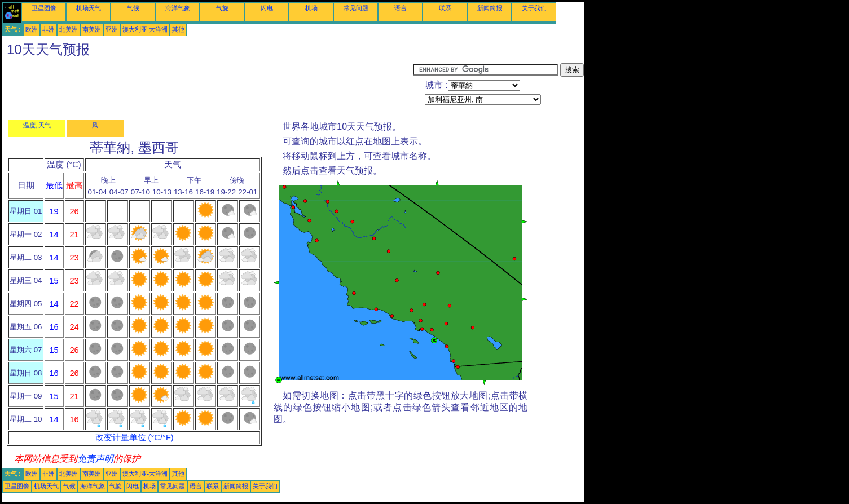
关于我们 (534, 8)
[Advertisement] (208, 89)
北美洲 (69, 29)
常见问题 (356, 8)
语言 (401, 8)
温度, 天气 (37, 125)
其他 (178, 29)
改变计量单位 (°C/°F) (135, 437)
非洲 (49, 29)
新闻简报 (490, 8)
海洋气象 (178, 8)
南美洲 (92, 29)
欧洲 (32, 29)
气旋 (222, 8)
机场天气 (89, 8)
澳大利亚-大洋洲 (145, 29)
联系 (445, 8)
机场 (311, 8)
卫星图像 (44, 8)
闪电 (267, 8)
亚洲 (112, 29)
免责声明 (95, 459)
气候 (133, 8)
